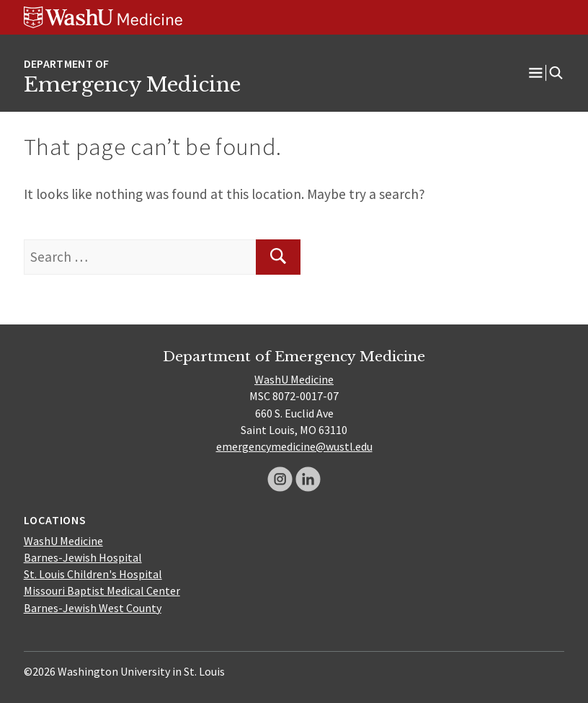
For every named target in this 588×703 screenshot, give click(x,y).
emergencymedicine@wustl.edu (294, 446)
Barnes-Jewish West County (93, 608)
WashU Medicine (294, 379)
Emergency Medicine (132, 84)
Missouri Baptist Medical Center (102, 591)
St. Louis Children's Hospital (93, 574)
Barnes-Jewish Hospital (83, 557)
